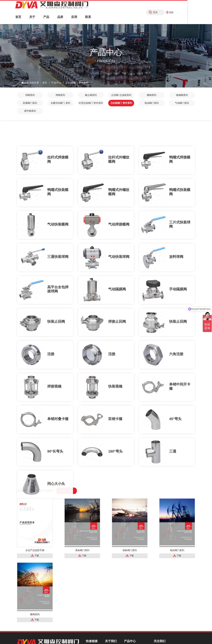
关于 (36, 17)
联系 (100, 17)
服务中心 (93, 603)
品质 (68, 17)
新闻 (91, 608)
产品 (52, 17)
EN (192, 12)
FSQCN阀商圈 (139, 636)
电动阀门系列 (152, 103)
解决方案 (93, 598)
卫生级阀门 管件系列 (77, 83)
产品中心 (56, 83)
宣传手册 (112, 598)
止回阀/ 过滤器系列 (121, 95)
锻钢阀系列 (182, 95)
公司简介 (112, 583)
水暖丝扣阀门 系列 (60, 103)
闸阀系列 (60, 95)
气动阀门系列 (182, 103)
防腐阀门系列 (30, 103)
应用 (84, 17)
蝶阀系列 (152, 95)
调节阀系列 (30, 111)
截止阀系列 (91, 95)
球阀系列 (30, 95)
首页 (20, 17)
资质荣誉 (112, 588)
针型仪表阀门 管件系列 (91, 103)
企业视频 (112, 593)
